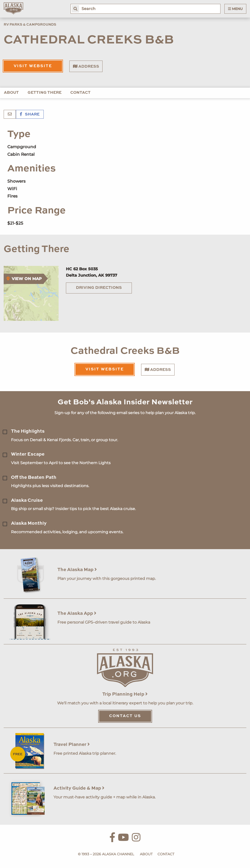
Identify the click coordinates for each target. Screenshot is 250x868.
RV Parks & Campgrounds (30, 25)
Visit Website (33, 66)
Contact (80, 93)
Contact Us (125, 716)
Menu (235, 9)
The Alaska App (77, 613)
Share (30, 115)
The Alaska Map (77, 570)
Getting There (45, 93)
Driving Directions (99, 288)
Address (86, 66)
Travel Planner (72, 745)
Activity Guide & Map (79, 788)
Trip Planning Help (125, 694)
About (11, 93)
